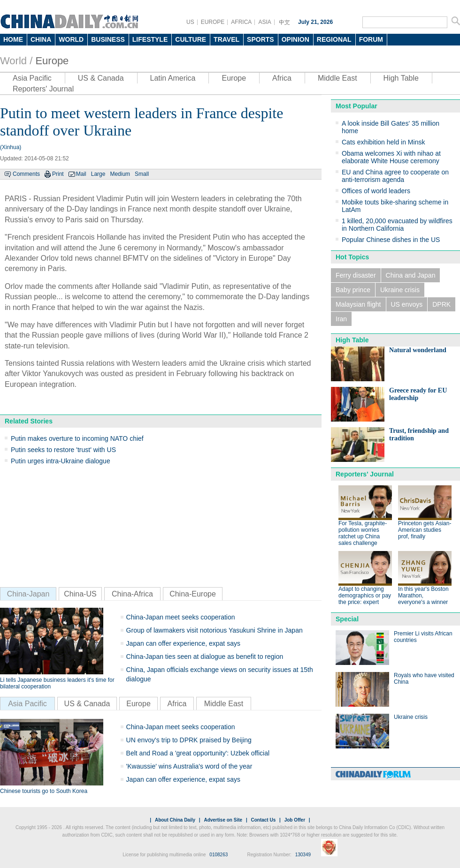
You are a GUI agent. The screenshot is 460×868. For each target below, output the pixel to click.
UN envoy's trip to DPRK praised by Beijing (189, 740)
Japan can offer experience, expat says (183, 643)
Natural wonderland (418, 350)
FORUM (371, 39)
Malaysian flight (358, 304)
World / (16, 61)
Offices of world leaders (376, 191)
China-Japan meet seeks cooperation (181, 617)
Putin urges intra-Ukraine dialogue (61, 461)
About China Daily (175, 820)
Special (347, 619)
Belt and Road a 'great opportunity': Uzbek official (198, 753)
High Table (401, 78)
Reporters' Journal (43, 89)
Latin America (173, 78)
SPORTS (261, 39)
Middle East (337, 78)
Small (142, 174)
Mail (81, 174)
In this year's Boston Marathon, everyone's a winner (423, 596)
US (190, 22)
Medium (120, 174)
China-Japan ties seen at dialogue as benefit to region (205, 657)
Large (98, 174)
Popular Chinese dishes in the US (391, 240)
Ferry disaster (356, 275)
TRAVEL (226, 39)
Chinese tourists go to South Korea (44, 791)
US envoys (407, 304)
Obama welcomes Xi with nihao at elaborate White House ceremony (391, 157)
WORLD (71, 39)
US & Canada (101, 78)
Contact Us (263, 820)
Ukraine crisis (400, 290)
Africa (282, 78)
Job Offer (295, 820)
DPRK (441, 304)
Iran (341, 319)
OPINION (295, 39)
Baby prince (353, 290)
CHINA (41, 39)
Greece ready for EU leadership (418, 394)
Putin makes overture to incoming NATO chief (77, 438)
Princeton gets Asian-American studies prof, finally (425, 530)
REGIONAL (334, 39)
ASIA (264, 22)
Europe (52, 61)
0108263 (218, 855)
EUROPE (213, 22)
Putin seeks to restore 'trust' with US (63, 450)
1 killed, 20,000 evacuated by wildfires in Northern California (397, 225)
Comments (26, 174)
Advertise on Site (223, 820)
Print (58, 174)
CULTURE (191, 39)
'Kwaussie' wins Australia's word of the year (189, 766)
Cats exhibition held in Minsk (383, 142)
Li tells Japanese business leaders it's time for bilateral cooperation (57, 683)
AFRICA (241, 22)
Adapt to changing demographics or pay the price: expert (365, 596)
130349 (303, 855)
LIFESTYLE (150, 39)
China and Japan (411, 275)
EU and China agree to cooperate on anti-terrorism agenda (395, 176)
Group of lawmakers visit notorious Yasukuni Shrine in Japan (215, 630)
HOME (13, 39)
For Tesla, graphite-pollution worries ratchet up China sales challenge (363, 533)
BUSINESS (108, 39)
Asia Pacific (32, 78)
